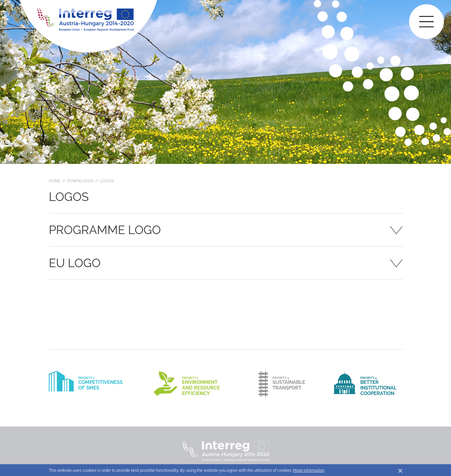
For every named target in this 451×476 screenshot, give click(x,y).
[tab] (226, 230)
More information (309, 470)
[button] (226, 230)
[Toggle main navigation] (426, 22)
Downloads (80, 181)
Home (55, 181)
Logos (107, 181)
